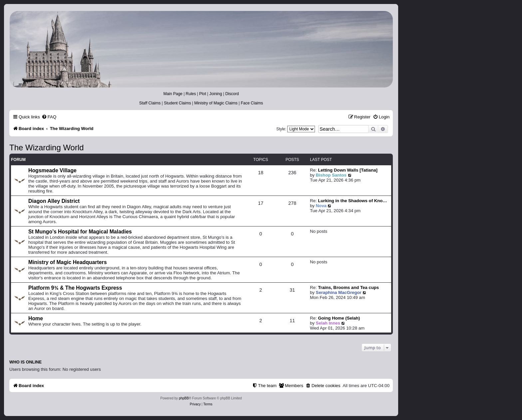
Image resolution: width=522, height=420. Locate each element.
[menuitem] (49, 117)
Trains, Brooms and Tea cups (348, 287)
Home (36, 318)
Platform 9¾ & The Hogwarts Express (75, 288)
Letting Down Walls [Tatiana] (348, 170)
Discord (232, 94)
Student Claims (177, 103)
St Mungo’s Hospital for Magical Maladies (80, 232)
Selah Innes (328, 323)
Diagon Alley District (54, 201)
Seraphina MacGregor (339, 292)
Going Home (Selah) (339, 318)
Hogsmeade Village (52, 170)
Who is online (25, 362)
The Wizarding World (47, 147)
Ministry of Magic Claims (216, 103)
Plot (203, 94)
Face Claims (252, 103)
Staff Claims (150, 103)
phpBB (184, 398)
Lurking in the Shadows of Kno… (352, 201)
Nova (321, 206)
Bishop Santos (331, 175)
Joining (216, 94)
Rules (191, 94)
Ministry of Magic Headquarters (68, 262)
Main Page (173, 94)
